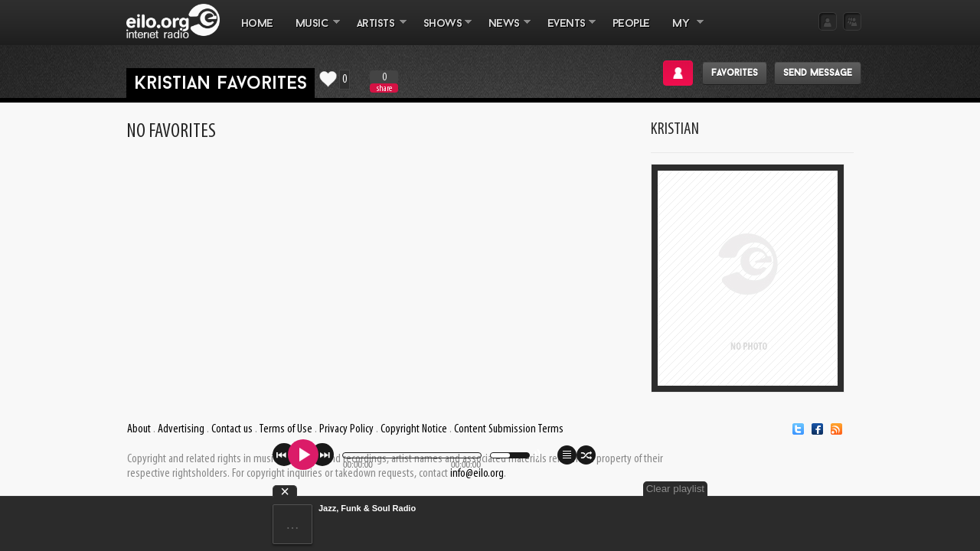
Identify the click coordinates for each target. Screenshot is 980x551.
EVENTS (566, 31)
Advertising (181, 429)
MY (682, 31)
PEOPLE (631, 24)
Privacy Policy (346, 429)
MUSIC (312, 31)
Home (257, 24)
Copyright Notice (414, 429)
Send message (818, 73)
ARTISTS (376, 31)
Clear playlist (825, 489)
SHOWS (442, 31)
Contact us (232, 429)
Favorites (735, 73)
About (139, 429)
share (384, 88)
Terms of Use (286, 429)
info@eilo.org (477, 474)
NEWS (504, 31)
